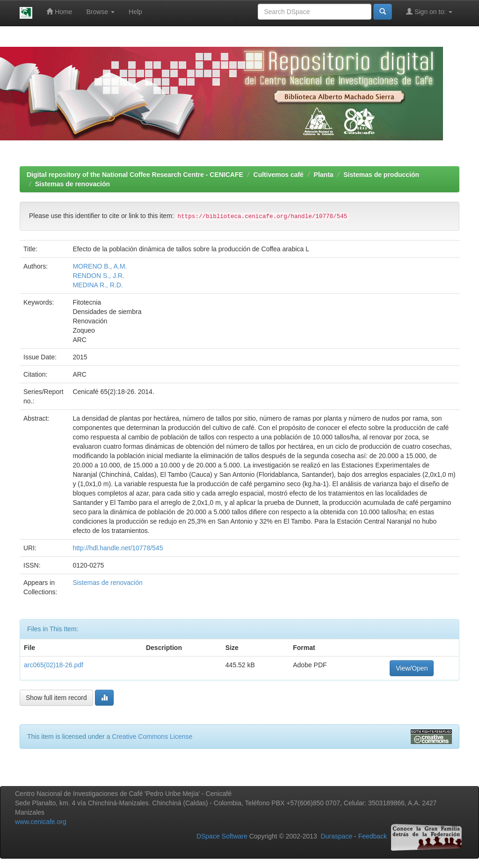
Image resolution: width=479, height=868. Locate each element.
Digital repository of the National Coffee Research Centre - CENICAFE (135, 175)
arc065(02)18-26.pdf (54, 665)
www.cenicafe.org (41, 822)
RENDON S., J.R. (98, 276)
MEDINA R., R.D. (98, 285)
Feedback (373, 836)
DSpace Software (222, 836)
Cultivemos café (279, 175)
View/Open (412, 668)
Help (135, 12)
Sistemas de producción (381, 175)
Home (59, 11)
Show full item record (56, 698)
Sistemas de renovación (73, 184)
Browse (101, 12)
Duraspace (336, 836)
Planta (324, 175)
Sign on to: (429, 11)
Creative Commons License (152, 737)
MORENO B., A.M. (100, 266)
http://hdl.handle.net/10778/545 (118, 548)
